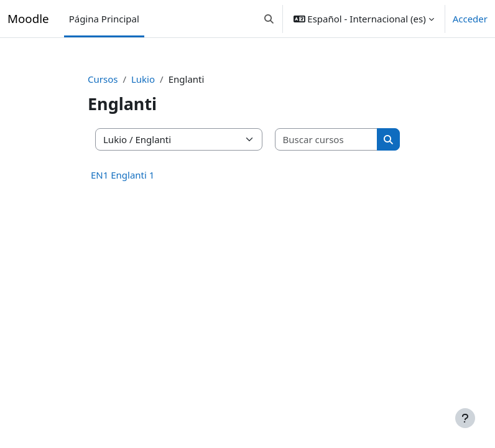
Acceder (470, 19)
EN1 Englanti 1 (123, 175)
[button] (269, 19)
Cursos (103, 79)
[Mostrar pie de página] (465, 418)
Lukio (143, 79)
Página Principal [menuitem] (104, 19)
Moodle (28, 18)
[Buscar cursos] (327, 140)
